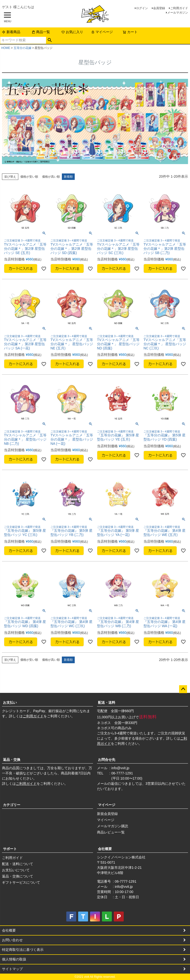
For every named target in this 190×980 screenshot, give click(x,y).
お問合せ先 (107, 760)
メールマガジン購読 (113, 826)
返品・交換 (12, 760)
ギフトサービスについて (21, 882)
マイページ (102, 32)
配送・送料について (18, 864)
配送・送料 (107, 703)
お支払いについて (16, 870)
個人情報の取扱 (14, 959)
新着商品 (11, 32)
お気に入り (72, 32)
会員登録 (159, 8)
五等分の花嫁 (23, 48)
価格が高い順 (51, 177)
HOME (6, 48)
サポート (10, 849)
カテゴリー (12, 805)
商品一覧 (41, 32)
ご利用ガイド (179, 8)
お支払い (10, 703)
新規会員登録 (107, 814)
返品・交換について (18, 876)
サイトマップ (12, 969)
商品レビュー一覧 (111, 832)
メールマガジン (178, 13)
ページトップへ (183, 689)
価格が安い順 (29, 177)
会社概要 (105, 849)
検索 (50, 40)
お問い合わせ (12, 940)
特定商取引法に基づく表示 (23, 950)
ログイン (142, 8)
